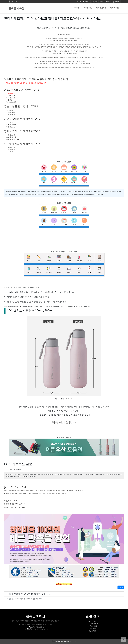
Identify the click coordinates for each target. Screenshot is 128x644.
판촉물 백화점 (16, 8)
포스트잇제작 (26, 194)
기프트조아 (68, 399)
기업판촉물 (114, 8)
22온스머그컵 (92, 626)
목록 (121, 587)
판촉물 (77, 8)
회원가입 (116, 2)
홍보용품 (92, 628)
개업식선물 (11, 94)
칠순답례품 (92, 631)
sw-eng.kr (73, 641)
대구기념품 (92, 621)
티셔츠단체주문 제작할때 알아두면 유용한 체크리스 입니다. (29, 594)
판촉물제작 (88, 8)
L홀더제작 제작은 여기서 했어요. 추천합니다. (25, 599)
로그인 (108, 2)
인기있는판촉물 (92, 624)
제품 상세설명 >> (64, 422)
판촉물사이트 (101, 8)
